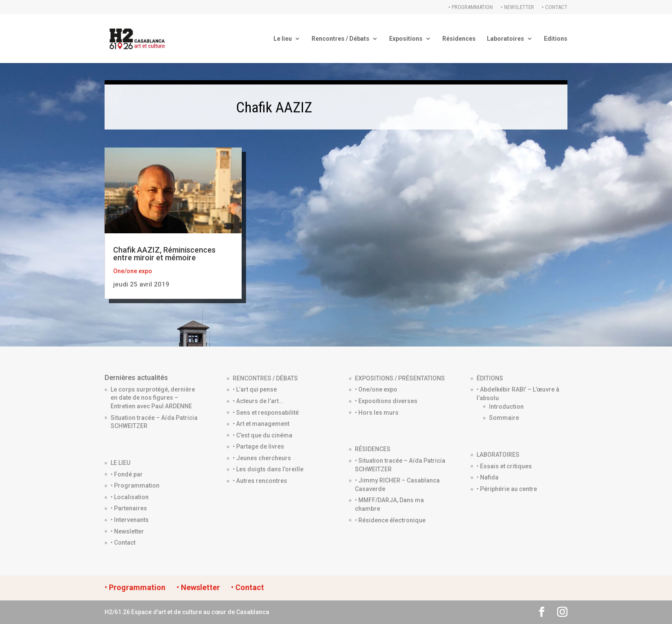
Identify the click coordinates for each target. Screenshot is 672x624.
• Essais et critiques (504, 466)
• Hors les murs (377, 413)
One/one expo (133, 271)
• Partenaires (129, 508)
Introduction (506, 407)
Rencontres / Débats (340, 39)
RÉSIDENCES (373, 449)
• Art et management (261, 424)
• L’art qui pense (255, 389)
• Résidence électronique (390, 520)
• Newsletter (517, 7)
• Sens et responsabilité (266, 413)
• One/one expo (376, 389)
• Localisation (130, 497)
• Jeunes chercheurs (262, 458)
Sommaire (504, 418)
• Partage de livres (258, 446)
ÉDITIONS (490, 378)
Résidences (459, 39)
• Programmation (471, 7)
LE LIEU (120, 463)
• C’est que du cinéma (262, 435)
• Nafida (487, 477)
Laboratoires (505, 39)
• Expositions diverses (386, 401)
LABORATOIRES (498, 455)
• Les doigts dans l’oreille (268, 469)
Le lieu (283, 39)
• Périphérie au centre (507, 489)
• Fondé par (127, 474)
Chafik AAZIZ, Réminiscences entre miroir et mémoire (164, 254)
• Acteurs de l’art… (258, 401)
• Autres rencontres (260, 481)
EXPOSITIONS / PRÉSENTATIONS (400, 378)
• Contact (555, 7)
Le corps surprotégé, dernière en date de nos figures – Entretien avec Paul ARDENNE (153, 398)
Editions (556, 39)
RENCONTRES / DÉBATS (265, 378)
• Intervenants (130, 520)
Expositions (406, 39)
